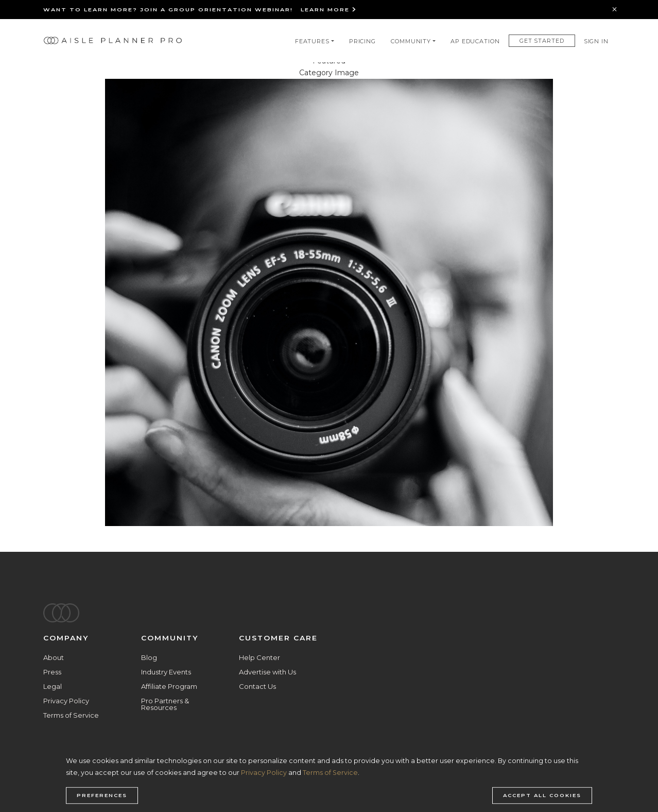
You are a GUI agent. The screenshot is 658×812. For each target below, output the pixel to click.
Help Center (259, 657)
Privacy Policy (66, 701)
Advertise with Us (267, 672)
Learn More (329, 10)
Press (52, 672)
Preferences (102, 796)
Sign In (596, 41)
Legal (53, 686)
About (54, 657)
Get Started (542, 41)
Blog (149, 657)
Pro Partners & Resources (165, 704)
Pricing (362, 41)
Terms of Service (71, 715)
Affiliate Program (169, 686)
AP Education (475, 41)
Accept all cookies (542, 796)
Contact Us (257, 686)
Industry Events (166, 672)
